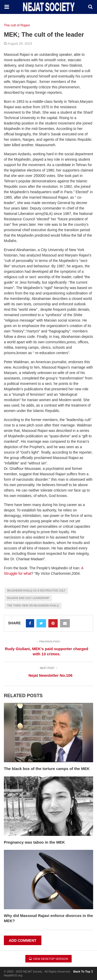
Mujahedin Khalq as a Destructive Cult (36, 591)
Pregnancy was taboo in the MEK (34, 842)
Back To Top (83, 971)
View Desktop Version (49, 959)
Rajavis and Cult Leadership (28, 598)
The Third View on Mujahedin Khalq (33, 606)
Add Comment (23, 940)
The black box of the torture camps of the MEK (47, 769)
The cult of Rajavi (17, 25)
